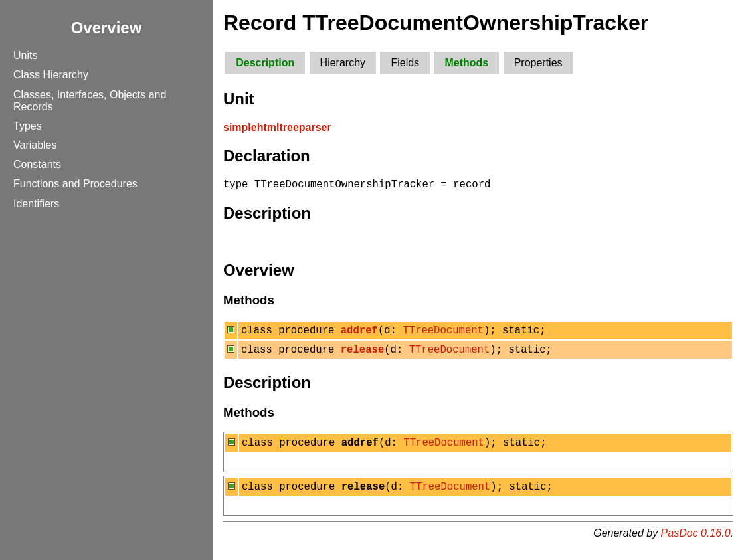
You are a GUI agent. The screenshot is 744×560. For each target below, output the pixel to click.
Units (25, 55)
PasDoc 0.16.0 (696, 543)
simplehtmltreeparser (277, 127)
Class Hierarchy (51, 75)
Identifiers (36, 204)
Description (265, 63)
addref (359, 333)
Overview (107, 28)
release (363, 355)
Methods (466, 63)
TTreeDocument (443, 333)
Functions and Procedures (75, 184)
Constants (37, 164)
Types (28, 126)
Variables (35, 145)
